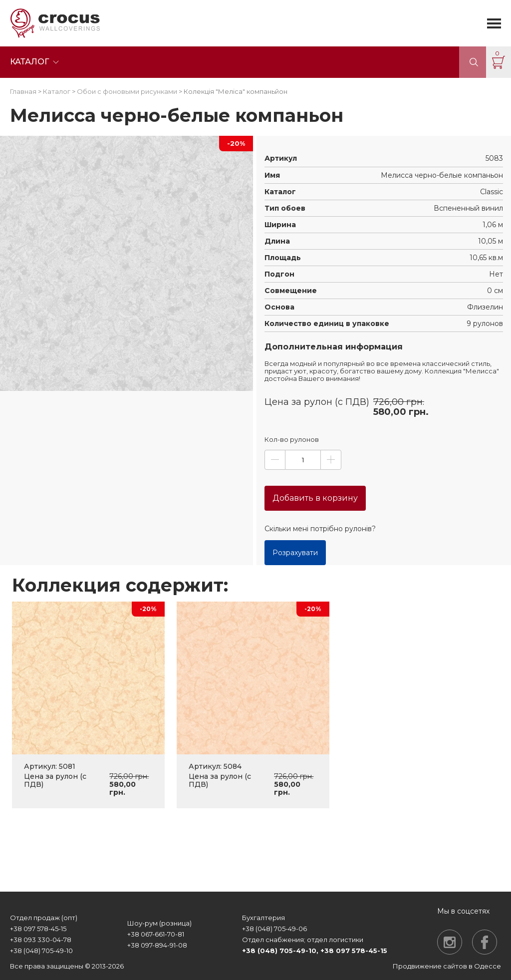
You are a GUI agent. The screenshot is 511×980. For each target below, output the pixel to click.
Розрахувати (295, 553)
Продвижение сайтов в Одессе (447, 966)
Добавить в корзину (315, 498)
